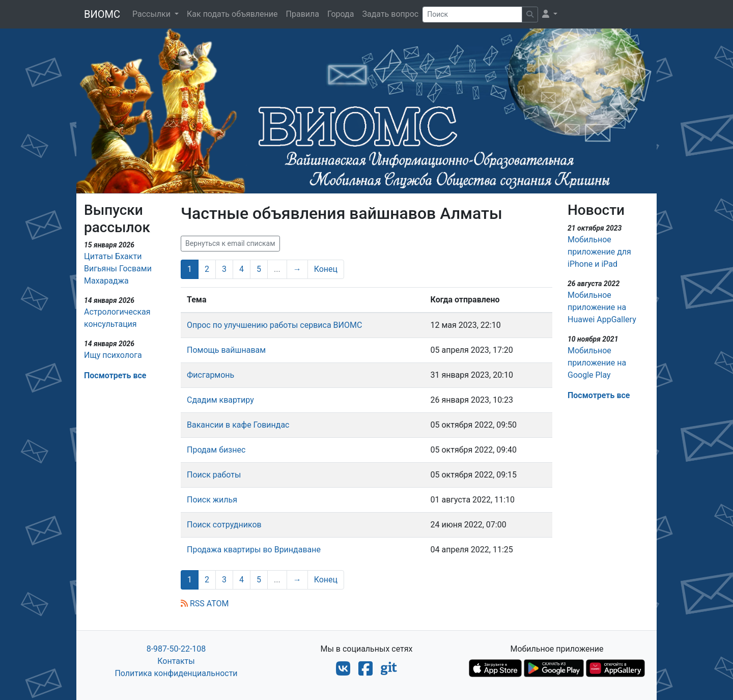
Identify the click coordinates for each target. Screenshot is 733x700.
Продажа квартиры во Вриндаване (254, 550)
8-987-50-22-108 (176, 649)
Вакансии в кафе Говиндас (238, 425)
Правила (303, 14)
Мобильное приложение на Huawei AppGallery (602, 307)
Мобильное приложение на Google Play (597, 363)
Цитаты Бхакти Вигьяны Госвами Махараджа (118, 269)
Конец (326, 269)
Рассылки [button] (152, 14)
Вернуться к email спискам (230, 243)
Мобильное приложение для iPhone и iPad (599, 252)
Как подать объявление (232, 14)
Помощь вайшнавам (226, 350)
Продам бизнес (216, 450)
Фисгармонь (210, 375)
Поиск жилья (212, 500)
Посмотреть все (115, 375)
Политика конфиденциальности (176, 673)
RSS (193, 604)
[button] (550, 14)
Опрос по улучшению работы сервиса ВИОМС (274, 325)
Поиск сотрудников (224, 525)
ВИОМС (102, 14)
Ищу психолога (113, 355)
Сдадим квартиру (220, 400)
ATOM (218, 604)
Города (341, 14)
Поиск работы (214, 475)
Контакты (176, 661)
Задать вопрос (390, 14)
